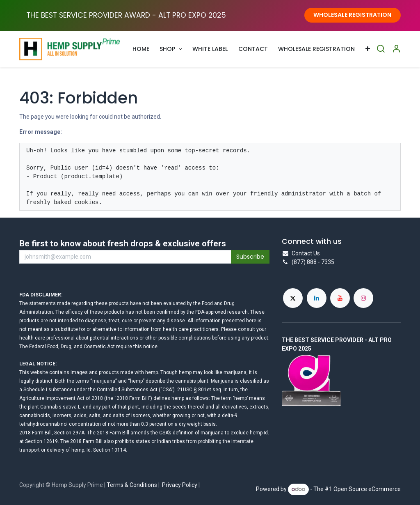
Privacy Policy (180, 485)
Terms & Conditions (132, 485)
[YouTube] (340, 298)
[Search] (381, 49)
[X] (293, 298)
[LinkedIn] (317, 298)
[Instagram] (363, 298)
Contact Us (306, 253)
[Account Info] (396, 49)
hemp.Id (259, 433)
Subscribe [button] (250, 257)
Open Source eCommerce (367, 489)
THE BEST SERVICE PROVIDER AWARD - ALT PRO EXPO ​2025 (126, 15)
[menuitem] (141, 49)
